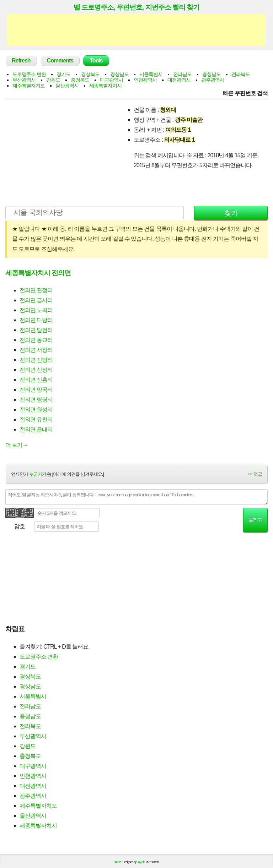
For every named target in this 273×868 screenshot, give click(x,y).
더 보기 (17, 445)
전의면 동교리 (36, 340)
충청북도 (80, 80)
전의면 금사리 (36, 300)
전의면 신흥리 (36, 380)
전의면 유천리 (36, 419)
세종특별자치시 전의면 (38, 273)
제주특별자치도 (29, 86)
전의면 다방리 (36, 320)
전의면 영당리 (36, 400)
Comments (60, 61)
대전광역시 (179, 80)
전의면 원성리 (36, 410)
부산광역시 (24, 80)
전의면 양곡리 (36, 390)
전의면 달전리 (36, 330)
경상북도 (90, 74)
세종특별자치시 (105, 86)
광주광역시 (213, 80)
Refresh (21, 61)
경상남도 (119, 74)
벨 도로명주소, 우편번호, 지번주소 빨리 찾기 (136, 7)
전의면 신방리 (36, 360)
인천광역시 (145, 80)
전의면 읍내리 (36, 429)
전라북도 (241, 74)
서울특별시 (151, 74)
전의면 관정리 (36, 290)
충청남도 (212, 74)
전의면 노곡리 (36, 310)
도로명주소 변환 (29, 74)
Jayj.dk (141, 862)
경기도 (63, 74)
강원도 (53, 80)
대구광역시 (111, 80)
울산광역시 (67, 86)
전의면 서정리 (36, 350)
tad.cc (118, 862)
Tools (96, 61)
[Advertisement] (136, 30)
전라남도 (182, 74)
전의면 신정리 (36, 370)
